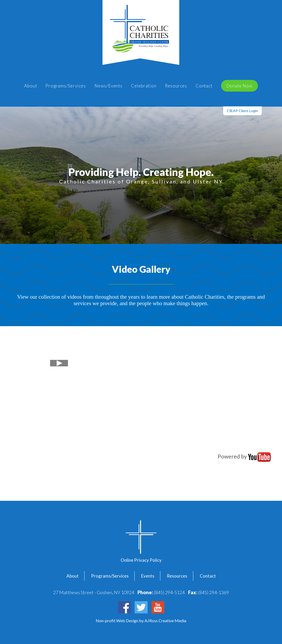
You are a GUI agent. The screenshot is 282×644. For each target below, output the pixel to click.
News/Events (108, 86)
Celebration (144, 86)
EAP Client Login (242, 111)
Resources (176, 86)
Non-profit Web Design (117, 621)
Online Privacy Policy (141, 560)
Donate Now (239, 86)
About (30, 86)
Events (148, 576)
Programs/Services (66, 86)
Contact (204, 86)
